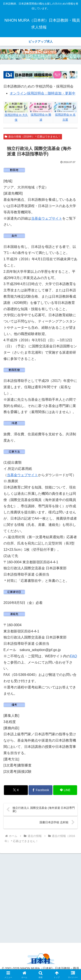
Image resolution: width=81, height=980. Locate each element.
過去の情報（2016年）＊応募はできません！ (33, 137)
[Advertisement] (40, 897)
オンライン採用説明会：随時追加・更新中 (43, 93)
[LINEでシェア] (65, 790)
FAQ (73, 656)
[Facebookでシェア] (40, 790)
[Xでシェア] (16, 790)
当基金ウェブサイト (47, 218)
